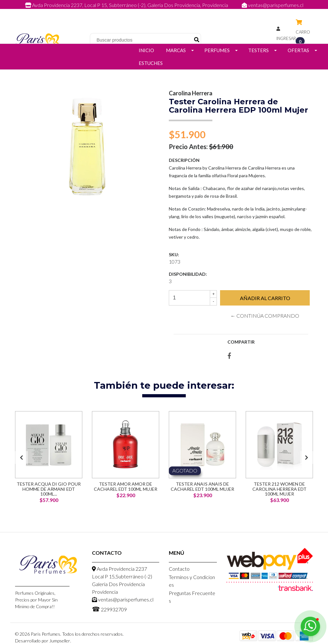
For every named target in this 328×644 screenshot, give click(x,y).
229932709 (170, 12)
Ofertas (298, 50)
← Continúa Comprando (265, 316)
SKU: (174, 254)
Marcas (176, 50)
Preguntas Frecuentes (192, 597)
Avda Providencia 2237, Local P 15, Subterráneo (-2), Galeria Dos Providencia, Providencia (127, 5)
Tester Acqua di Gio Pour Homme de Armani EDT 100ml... (49, 489)
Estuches (151, 63)
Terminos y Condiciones (192, 581)
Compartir (241, 342)
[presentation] (21, 457)
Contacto (179, 569)
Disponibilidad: (188, 274)
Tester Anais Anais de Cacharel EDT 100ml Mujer (202, 486)
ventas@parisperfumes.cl (273, 5)
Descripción (184, 160)
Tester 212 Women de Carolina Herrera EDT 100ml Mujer (279, 489)
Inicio (146, 50)
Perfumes (217, 50)
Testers (258, 50)
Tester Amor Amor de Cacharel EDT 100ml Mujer (126, 486)
